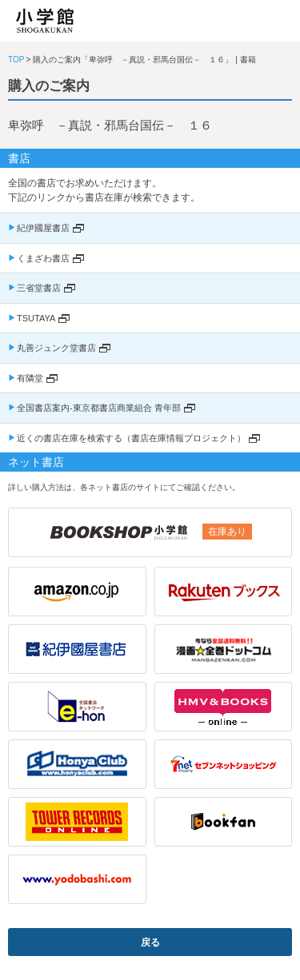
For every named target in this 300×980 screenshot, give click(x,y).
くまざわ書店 (43, 258)
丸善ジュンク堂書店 (56, 348)
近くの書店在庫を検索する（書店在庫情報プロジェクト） (131, 438)
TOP (16, 60)
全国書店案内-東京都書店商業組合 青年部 (99, 408)
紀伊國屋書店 (43, 228)
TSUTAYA (36, 318)
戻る (150, 942)
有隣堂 (30, 378)
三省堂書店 (39, 288)
